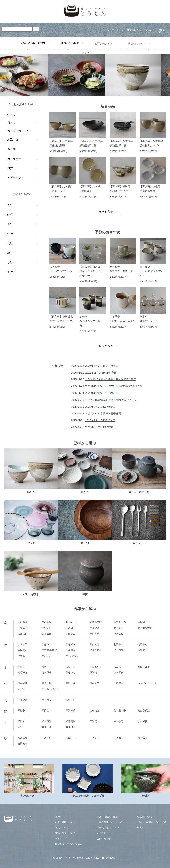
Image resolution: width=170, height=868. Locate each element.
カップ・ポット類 (18, 131)
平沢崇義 (71, 710)
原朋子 (21, 710)
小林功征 (47, 656)
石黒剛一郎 (120, 622)
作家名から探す (70, 43)
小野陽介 (119, 634)
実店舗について (137, 44)
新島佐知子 (144, 667)
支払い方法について (65, 833)
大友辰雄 (47, 634)
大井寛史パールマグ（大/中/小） (151, 271)
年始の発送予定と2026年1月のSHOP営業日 (111, 379)
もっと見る (106, 211)
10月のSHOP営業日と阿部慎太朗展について (111, 400)
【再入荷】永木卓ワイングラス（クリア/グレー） (91, 271)
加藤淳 (45, 644)
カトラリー (14, 159)
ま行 (10, 262)
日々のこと (60, 858)
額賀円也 (71, 700)
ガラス (11, 149)
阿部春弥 (23, 622)
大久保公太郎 (145, 628)
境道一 (45, 667)
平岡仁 (45, 710)
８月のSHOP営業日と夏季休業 (103, 414)
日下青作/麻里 (49, 650)
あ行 (10, 205)
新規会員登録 (134, 30)
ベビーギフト (16, 178)
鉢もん (11, 115)
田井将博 (23, 683)
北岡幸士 (119, 644)
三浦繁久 (95, 721)
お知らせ (102, 833)
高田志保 (71, 683)
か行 (10, 215)
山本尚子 (119, 738)
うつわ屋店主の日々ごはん (84, 858)
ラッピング (83, 53)
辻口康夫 (119, 683)
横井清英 (142, 738)
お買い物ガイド (104, 44)
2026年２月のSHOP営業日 (101, 373)
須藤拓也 (71, 672)
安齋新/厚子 (96, 622)
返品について (62, 828)
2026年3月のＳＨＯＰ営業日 (102, 366)
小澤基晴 (95, 634)
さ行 (10, 224)
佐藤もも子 (96, 667)
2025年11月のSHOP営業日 (101, 393)
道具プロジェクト (147, 683)
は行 (10, 253)
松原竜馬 (71, 721)
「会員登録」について (108, 828)
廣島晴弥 (95, 710)
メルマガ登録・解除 (107, 817)
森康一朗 (47, 727)
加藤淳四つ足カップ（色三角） (91, 321)
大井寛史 (119, 628)
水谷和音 (142, 721)
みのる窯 (119, 721)
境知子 (21, 667)
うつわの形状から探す (33, 43)
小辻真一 (23, 656)
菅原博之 (23, 672)
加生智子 (23, 644)
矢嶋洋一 (71, 738)
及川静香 (95, 628)
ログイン (149, 30)
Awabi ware (72, 622)
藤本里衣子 (120, 710)
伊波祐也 (47, 628)
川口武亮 (95, 644)
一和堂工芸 (24, 628)
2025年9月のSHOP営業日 (100, 407)
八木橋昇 (23, 738)
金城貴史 (23, 650)
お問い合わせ (104, 839)
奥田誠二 (71, 634)
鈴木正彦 (47, 672)
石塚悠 (141, 622)
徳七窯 (21, 689)
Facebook (108, 858)
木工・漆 (13, 140)
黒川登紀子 (96, 650)
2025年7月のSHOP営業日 (100, 420)
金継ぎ (140, 828)
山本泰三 (95, 738)
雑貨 (10, 168)
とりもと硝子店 (50, 689)
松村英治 (47, 721)
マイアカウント (115, 30)
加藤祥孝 (71, 644)
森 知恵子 (71, 727)
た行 (10, 234)
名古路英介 (48, 700)
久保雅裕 (71, 650)
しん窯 (117, 667)
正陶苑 (93, 672)
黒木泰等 (119, 650)
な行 (10, 243)
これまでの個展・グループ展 (151, 822)
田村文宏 (95, 683)
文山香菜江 (144, 710)
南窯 (20, 727)
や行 (10, 272)
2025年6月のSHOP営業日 (100, 427)
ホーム (59, 817)
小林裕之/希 (72, 656)
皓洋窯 (141, 650)
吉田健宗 (23, 744)
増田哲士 (23, 721)
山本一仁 (47, 738)
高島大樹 (47, 683)
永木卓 (69, 628)
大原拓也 (23, 634)
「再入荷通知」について (109, 822)
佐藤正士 (71, 667)
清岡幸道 (142, 644)
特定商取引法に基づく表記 (69, 844)
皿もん (11, 123)
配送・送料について (65, 822)
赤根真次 (47, 622)
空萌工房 (119, 672)
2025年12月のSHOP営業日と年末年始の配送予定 (114, 386)
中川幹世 (23, 700)
